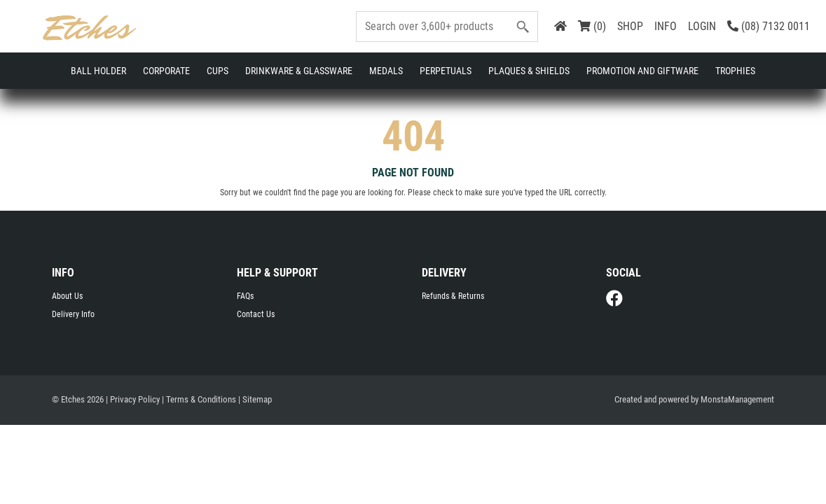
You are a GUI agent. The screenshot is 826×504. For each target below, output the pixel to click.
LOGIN (702, 26)
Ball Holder (98, 71)
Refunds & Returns (453, 299)
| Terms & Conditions (199, 402)
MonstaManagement (737, 402)
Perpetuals (446, 71)
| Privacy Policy (133, 402)
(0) (592, 26)
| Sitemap (255, 402)
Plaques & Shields (529, 71)
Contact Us (256, 317)
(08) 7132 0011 (769, 26)
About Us (67, 299)
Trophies (735, 71)
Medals (386, 71)
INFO (666, 26)
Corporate (166, 71)
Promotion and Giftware (642, 71)
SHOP (630, 26)
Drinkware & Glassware (299, 71)
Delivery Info (73, 317)
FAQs (245, 299)
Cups (218, 71)
